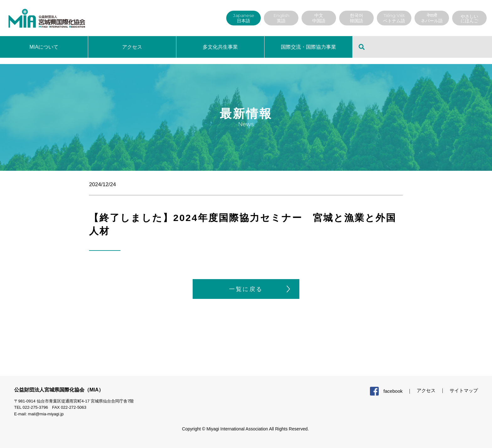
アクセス (132, 47)
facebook (393, 391)
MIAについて (44, 47)
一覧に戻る (246, 289)
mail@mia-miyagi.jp (46, 414)
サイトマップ (464, 390)
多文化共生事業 (220, 47)
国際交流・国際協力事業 (308, 47)
